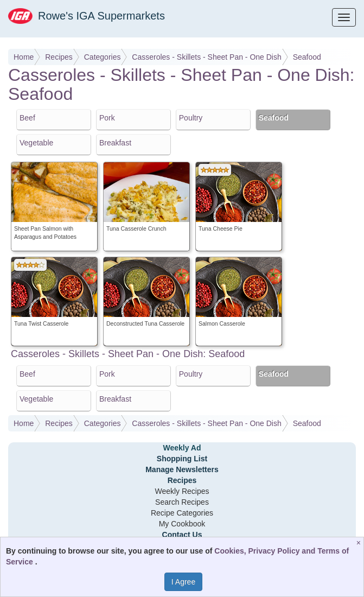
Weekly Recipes (182, 491)
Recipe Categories (182, 513)
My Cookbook (182, 524)
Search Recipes (182, 502)
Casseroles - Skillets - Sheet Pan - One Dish (206, 57)
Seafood (307, 57)
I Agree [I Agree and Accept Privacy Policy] (183, 582)
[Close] (360, 543)
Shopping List (182, 459)
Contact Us (182, 535)
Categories (103, 57)
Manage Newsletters (182, 469)
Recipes (59, 57)
